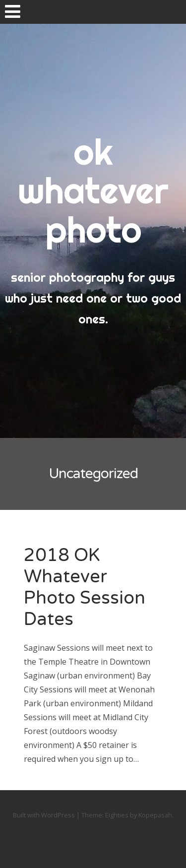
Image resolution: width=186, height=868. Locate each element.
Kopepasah (155, 815)
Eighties (117, 815)
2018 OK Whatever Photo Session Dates (85, 588)
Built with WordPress (44, 815)
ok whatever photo (93, 190)
